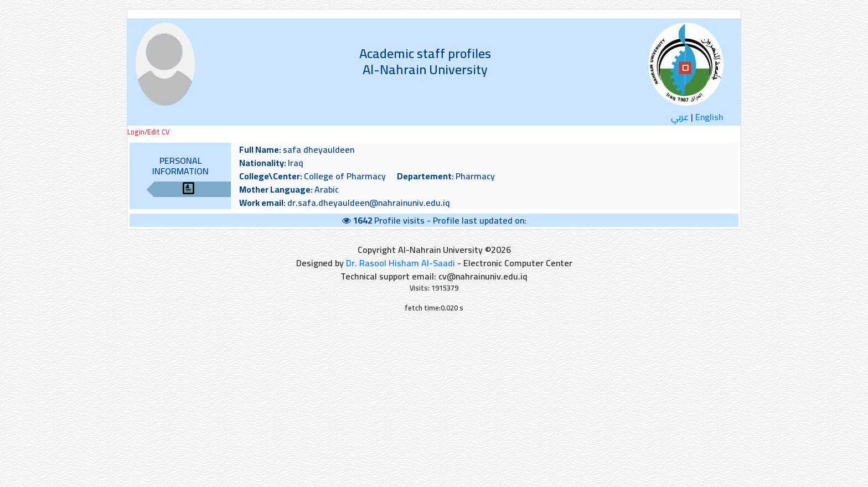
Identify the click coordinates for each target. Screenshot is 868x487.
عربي (680, 117)
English (709, 117)
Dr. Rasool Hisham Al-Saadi (401, 263)
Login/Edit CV (148, 132)
